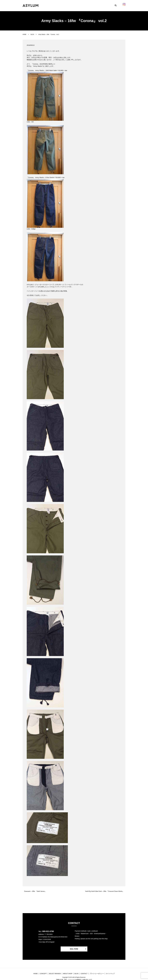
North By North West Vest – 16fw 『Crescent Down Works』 (105, 889)
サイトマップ (110, 972)
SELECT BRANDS (72, 4)
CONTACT (99, 4)
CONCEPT (61, 4)
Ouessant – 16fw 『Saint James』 (35, 889)
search (113, 5)
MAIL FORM (74, 947)
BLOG (81, 4)
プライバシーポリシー (97, 972)
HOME (53, 4)
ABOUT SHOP (90, 4)
